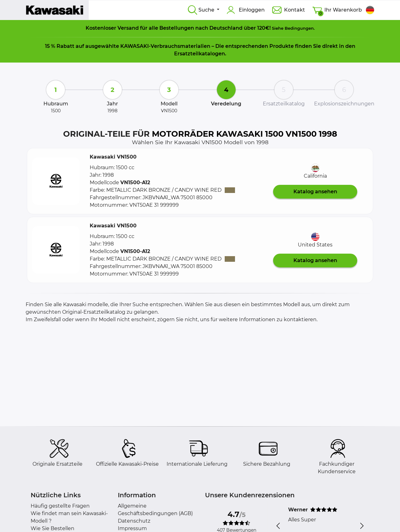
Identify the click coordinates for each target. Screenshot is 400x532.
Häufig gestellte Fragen (60, 506)
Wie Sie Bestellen (52, 528)
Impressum (132, 528)
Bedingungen (299, 28)
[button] (56, 181)
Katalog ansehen (315, 192)
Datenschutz (134, 521)
